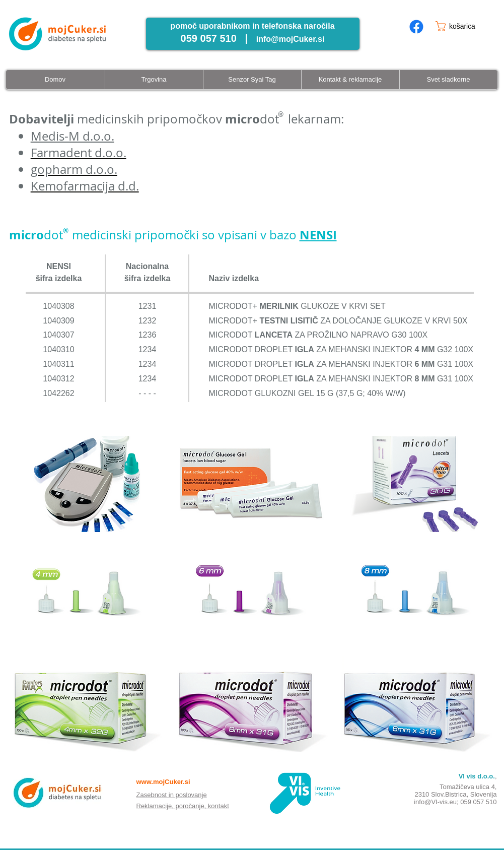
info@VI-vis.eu (435, 802)
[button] (463, 26)
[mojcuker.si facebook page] (416, 27)
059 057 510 (478, 802)
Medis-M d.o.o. (73, 136)
